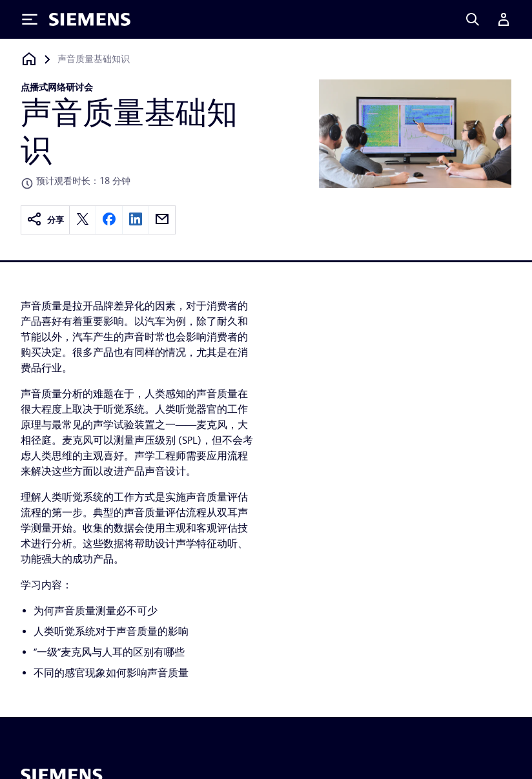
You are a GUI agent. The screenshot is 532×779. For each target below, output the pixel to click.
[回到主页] (29, 59)
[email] (162, 220)
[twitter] (83, 220)
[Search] (473, 19)
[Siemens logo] (90, 19)
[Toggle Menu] (30, 19)
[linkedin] (136, 220)
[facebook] (109, 220)
